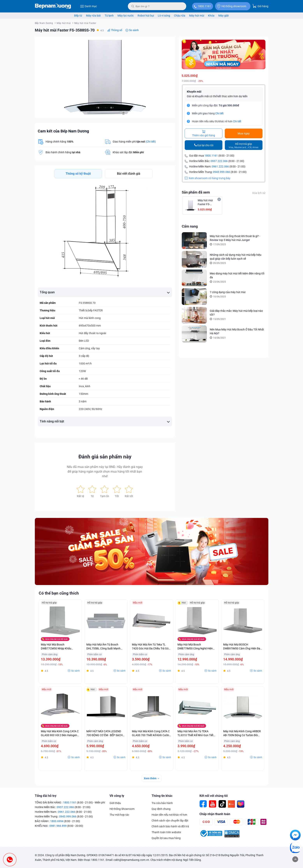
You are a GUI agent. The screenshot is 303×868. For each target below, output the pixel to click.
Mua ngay (244, 133)
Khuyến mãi (194, 92)
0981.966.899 (58, 826)
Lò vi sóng (164, 16)
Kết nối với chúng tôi (214, 796)
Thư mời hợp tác (119, 815)
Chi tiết (219, 113)
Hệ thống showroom (232, 6)
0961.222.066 (220, 166)
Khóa (211, 16)
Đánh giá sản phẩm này (105, 457)
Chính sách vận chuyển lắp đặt (170, 821)
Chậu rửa (180, 16)
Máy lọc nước (126, 16)
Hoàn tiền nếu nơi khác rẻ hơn (169, 815)
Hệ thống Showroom (122, 809)
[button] (169, 43)
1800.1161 (204, 6)
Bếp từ (78, 16)
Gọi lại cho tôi (205, 145)
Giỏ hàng (260, 6)
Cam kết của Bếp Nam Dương (63, 131)
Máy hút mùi (197, 16)
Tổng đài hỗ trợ (46, 796)
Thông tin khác (162, 796)
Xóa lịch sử (259, 193)
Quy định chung (161, 809)
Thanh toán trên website (166, 832)
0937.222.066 (219, 161)
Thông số (117, 30)
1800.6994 (57, 821)
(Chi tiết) (151, 142)
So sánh (134, 30)
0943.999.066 (221, 172)
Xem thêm (150, 778)
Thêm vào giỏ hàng (204, 133)
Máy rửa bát (93, 16)
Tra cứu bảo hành (162, 803)
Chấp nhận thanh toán (215, 814)
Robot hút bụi (146, 16)
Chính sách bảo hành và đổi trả (170, 826)
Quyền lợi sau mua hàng (166, 838)
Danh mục (88, 6)
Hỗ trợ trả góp (244, 146)
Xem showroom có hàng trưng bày (208, 178)
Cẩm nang (190, 226)
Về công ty (117, 796)
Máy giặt (224, 16)
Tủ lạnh (109, 16)
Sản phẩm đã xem (196, 192)
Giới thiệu (115, 803)
